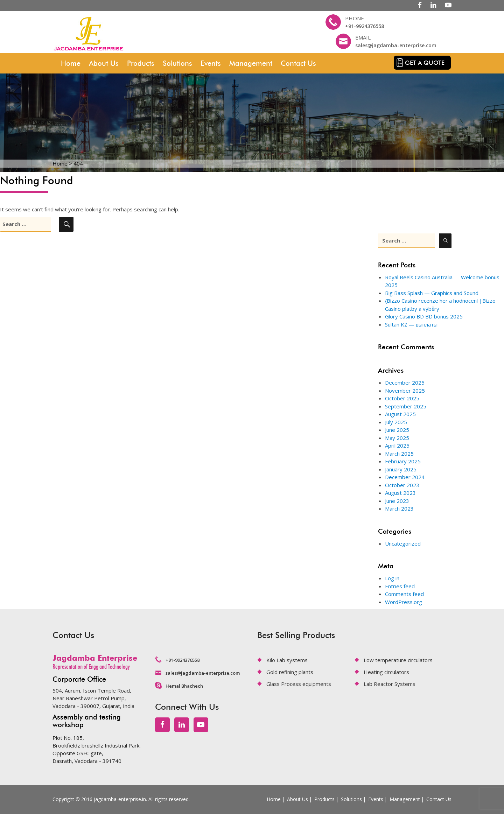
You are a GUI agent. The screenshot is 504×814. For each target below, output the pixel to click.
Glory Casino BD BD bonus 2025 (424, 316)
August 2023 (400, 493)
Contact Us (298, 63)
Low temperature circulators (398, 660)
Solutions (177, 63)
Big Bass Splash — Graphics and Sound (432, 293)
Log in (392, 578)
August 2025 (400, 414)
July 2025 (396, 422)
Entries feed (400, 586)
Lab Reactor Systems (390, 684)
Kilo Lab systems (287, 660)
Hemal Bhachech (184, 686)
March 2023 (399, 508)
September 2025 (406, 406)
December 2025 (405, 383)
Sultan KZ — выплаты (411, 324)
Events (211, 63)
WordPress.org (404, 602)
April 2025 (397, 445)
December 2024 (405, 477)
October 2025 (402, 398)
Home (71, 63)
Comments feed (404, 594)
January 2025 (401, 469)
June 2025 (397, 430)
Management (251, 63)
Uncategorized (403, 543)
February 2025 (403, 461)
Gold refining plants (290, 672)
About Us (104, 63)
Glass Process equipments (299, 684)
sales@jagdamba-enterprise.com (396, 45)
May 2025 (397, 438)
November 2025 (405, 391)
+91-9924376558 (365, 26)
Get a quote (425, 63)
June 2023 (397, 501)
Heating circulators (386, 672)
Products (141, 63)
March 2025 (399, 454)
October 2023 (402, 485)
